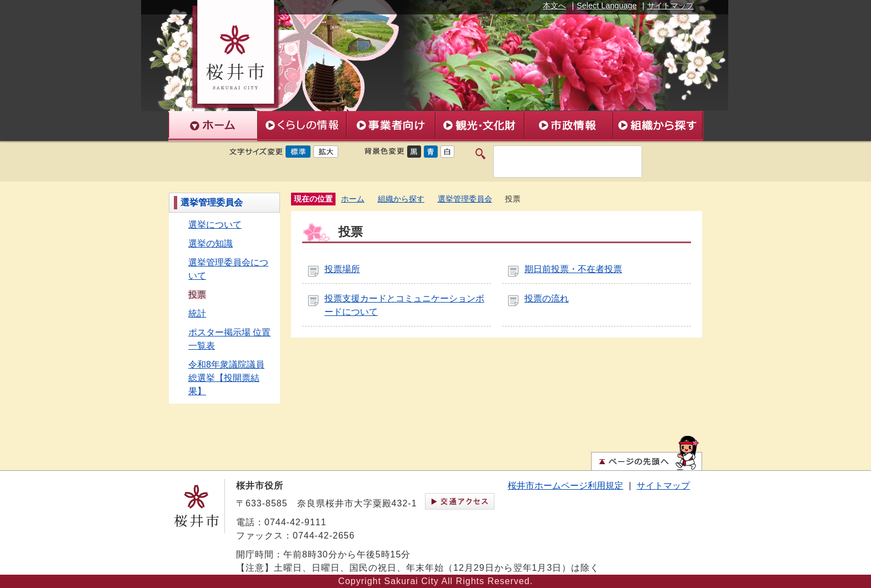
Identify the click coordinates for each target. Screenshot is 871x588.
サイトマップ (670, 6)
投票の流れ (547, 298)
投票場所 (342, 269)
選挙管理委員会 (212, 202)
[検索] (556, 162)
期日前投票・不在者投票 (573, 269)
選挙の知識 (211, 243)
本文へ (554, 6)
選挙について (215, 225)
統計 (197, 313)
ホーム (353, 199)
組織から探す (401, 199)
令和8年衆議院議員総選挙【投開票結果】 (226, 378)
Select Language (607, 6)
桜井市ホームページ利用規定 (565, 486)
